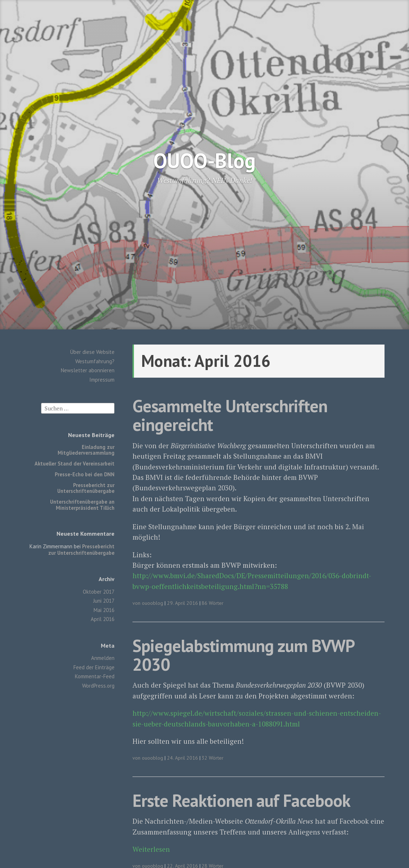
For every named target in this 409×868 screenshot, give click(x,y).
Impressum (102, 380)
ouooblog (152, 603)
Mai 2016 (104, 610)
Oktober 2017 (99, 592)
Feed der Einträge (94, 667)
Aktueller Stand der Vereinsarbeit (75, 464)
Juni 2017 (104, 601)
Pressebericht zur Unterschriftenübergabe (86, 488)
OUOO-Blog (204, 160)
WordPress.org (98, 686)
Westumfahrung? (95, 361)
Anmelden (103, 658)
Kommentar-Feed (95, 676)
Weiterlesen (151, 849)
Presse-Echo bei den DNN (85, 474)
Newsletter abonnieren (88, 370)
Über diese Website (92, 352)
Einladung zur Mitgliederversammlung (86, 450)
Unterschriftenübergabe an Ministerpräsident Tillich (82, 505)
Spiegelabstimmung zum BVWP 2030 (243, 655)
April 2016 (103, 619)
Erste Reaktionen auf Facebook (241, 800)
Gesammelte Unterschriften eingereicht (230, 415)
